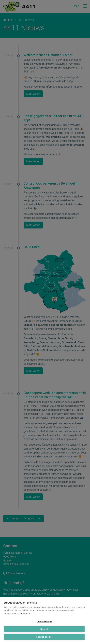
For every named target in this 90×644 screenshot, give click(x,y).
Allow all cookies (44, 637)
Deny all (44, 629)
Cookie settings (44, 621)
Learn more (26, 614)
